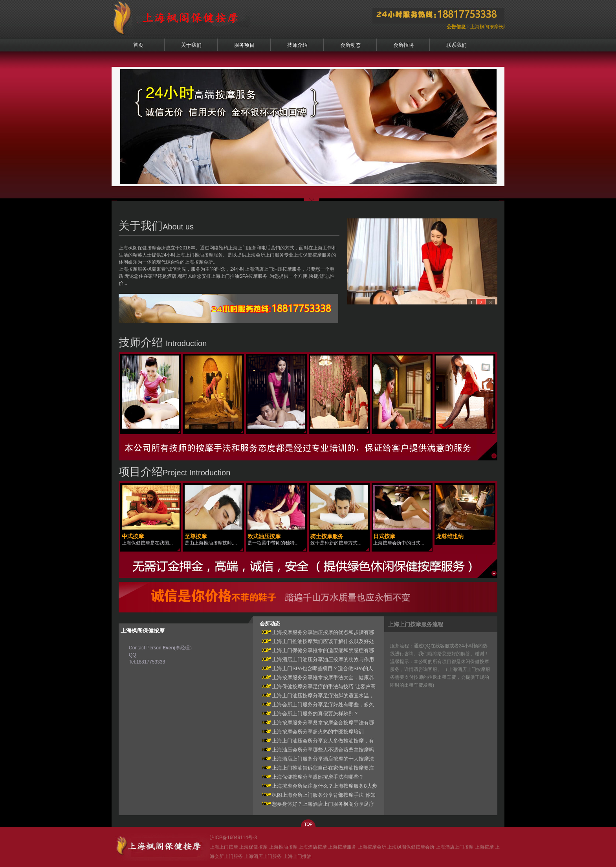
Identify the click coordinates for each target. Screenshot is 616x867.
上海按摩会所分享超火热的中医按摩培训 (312, 732)
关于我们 (191, 45)
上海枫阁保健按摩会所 (411, 847)
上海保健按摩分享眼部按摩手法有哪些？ (312, 777)
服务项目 (244, 45)
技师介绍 (297, 45)
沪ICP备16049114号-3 (233, 838)
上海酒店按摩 (313, 847)
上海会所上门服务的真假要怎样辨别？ (309, 714)
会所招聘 (403, 45)
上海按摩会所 (372, 847)
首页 (138, 45)
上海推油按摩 (283, 847)
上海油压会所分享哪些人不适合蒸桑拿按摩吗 (317, 750)
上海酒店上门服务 (263, 856)
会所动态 (350, 45)
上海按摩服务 (342, 847)
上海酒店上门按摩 (455, 847)
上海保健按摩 (253, 847)
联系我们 (456, 45)
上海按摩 (484, 847)
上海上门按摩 (224, 847)
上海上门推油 (297, 856)
